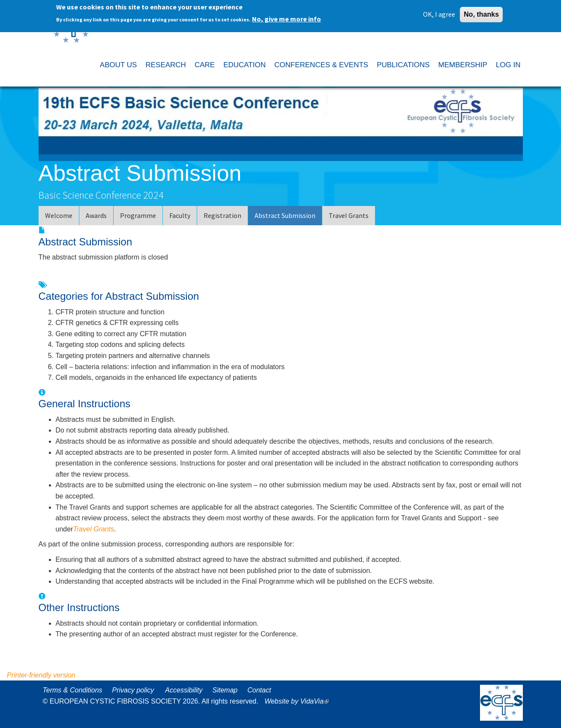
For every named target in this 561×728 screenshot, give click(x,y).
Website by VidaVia (299, 701)
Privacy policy (133, 690)
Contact (259, 690)
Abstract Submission (285, 215)
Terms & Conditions (73, 690)
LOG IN (508, 65)
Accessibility (184, 690)
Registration (222, 215)
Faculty (180, 215)
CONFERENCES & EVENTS (321, 65)
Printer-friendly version (41, 675)
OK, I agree (439, 11)
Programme (138, 215)
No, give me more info (286, 16)
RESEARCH (165, 65)
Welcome (59, 215)
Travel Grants (349, 215)
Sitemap (225, 690)
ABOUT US (118, 65)
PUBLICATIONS (403, 65)
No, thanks (481, 11)
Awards (96, 215)
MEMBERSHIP (463, 65)
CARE (205, 65)
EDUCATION (244, 65)
